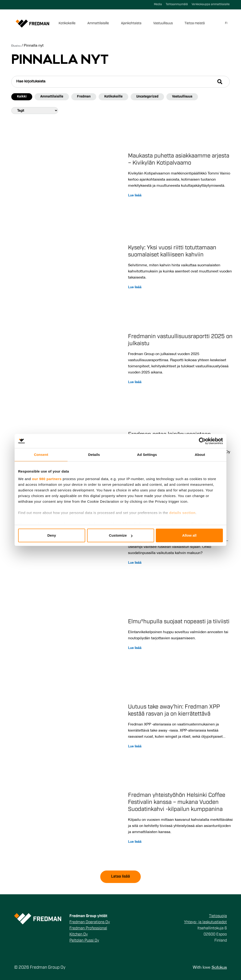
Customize (121, 535)
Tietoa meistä (196, 23)
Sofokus (219, 968)
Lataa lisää (120, 877)
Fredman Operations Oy (90, 922)
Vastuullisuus (164, 23)
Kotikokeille (68, 23)
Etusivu (16, 46)
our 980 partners (47, 479)
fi (226, 23)
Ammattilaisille (99, 23)
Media (158, 4)
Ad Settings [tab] (147, 455)
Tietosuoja (218, 916)
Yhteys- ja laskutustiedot (205, 922)
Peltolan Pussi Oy (84, 941)
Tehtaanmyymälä (177, 4)
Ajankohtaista (132, 23)
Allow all (189, 535)
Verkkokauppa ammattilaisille (211, 4)
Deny (52, 535)
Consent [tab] (41, 455)
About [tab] (200, 455)
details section (182, 513)
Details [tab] (94, 455)
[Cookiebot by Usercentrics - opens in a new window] (202, 441)
